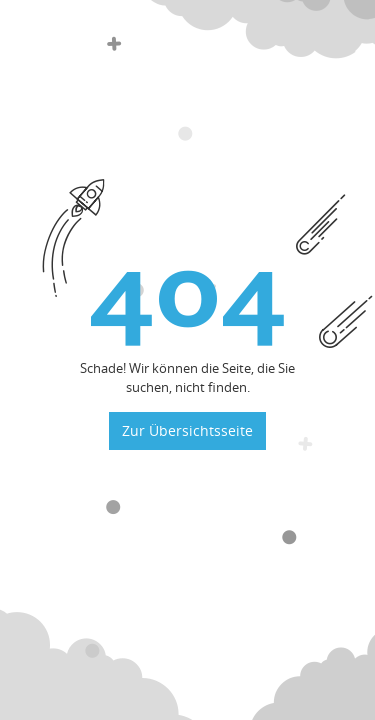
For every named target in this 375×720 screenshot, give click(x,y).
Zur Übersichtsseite (187, 430)
